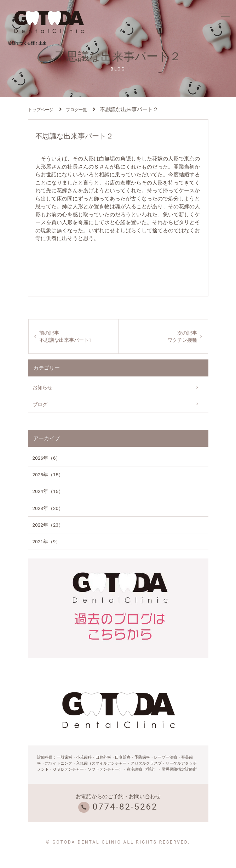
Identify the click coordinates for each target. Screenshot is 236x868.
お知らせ (42, 387)
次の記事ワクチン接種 (182, 336)
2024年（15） (48, 491)
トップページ (41, 110)
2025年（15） (48, 475)
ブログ (40, 404)
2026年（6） (47, 458)
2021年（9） (47, 541)
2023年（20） (48, 508)
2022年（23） (48, 525)
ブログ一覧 (76, 110)
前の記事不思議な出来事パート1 (65, 336)
